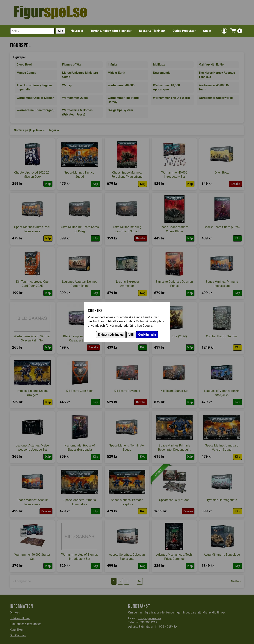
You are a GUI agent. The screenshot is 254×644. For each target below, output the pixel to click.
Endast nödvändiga (111, 335)
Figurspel (77, 31)
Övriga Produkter (184, 31)
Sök (61, 31)
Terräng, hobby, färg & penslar (111, 31)
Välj (131, 335)
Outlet (207, 31)
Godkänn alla (147, 335)
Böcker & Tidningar (152, 31)
